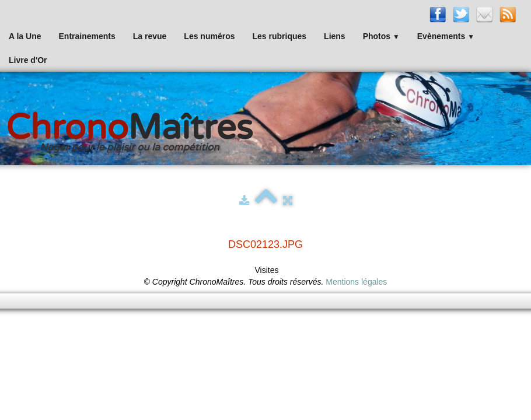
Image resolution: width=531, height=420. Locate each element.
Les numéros (209, 36)
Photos (381, 36)
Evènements (446, 36)
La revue (150, 36)
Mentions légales (356, 282)
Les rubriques (279, 36)
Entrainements (87, 36)
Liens (335, 36)
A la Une (25, 36)
